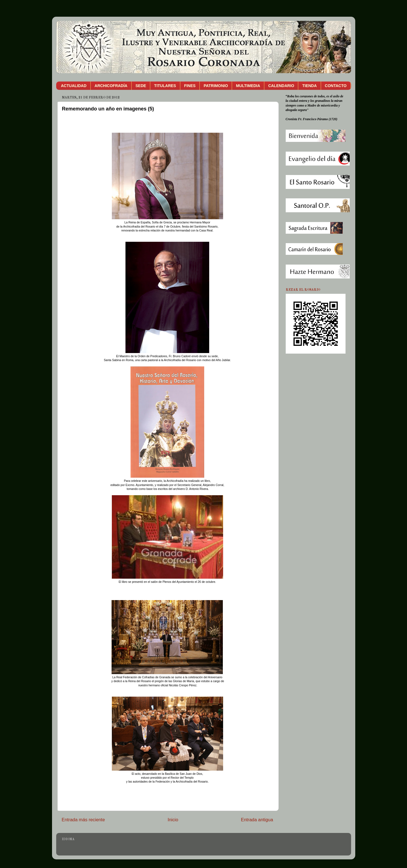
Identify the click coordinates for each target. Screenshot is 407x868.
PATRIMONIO (216, 86)
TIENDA (309, 86)
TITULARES (165, 86)
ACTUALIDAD (74, 86)
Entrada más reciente (83, 820)
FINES (190, 86)
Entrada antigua (257, 820)
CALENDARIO (281, 86)
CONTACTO (336, 86)
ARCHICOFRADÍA (111, 86)
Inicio (173, 820)
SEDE (141, 86)
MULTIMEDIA (248, 86)
